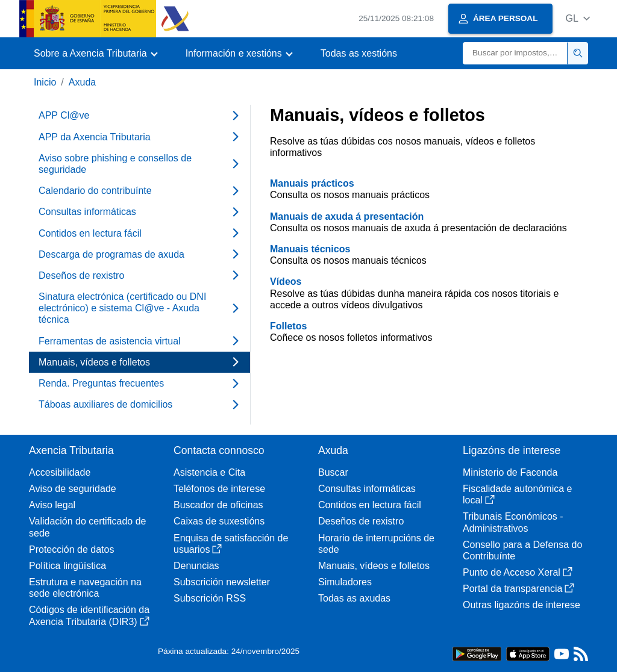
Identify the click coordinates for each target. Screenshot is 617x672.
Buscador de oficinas (218, 505)
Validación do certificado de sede (88, 527)
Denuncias (196, 566)
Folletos (288, 326)
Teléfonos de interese (219, 489)
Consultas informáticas (367, 489)
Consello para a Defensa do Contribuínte (522, 550)
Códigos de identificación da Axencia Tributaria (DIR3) (89, 615)
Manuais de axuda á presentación (347, 216)
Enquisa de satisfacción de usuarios (231, 544)
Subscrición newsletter (222, 582)
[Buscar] (515, 53)
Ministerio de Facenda (510, 472)
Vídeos (286, 282)
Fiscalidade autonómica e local (517, 494)
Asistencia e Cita (209, 472)
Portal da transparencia (518, 589)
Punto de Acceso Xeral (518, 572)
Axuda (82, 82)
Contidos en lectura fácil (370, 505)
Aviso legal (52, 505)
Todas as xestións (359, 53)
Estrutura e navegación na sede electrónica (85, 588)
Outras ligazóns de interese (521, 605)
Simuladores (345, 582)
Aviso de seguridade (73, 489)
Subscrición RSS (210, 598)
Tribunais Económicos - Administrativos (513, 522)
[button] (578, 18)
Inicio (45, 82)
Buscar (333, 472)
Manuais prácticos (312, 183)
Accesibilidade (60, 472)
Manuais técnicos (310, 249)
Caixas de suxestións (219, 521)
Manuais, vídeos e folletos (374, 566)
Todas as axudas (354, 598)
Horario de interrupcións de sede (376, 544)
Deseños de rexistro (361, 521)
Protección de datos (71, 549)
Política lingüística (67, 566)
